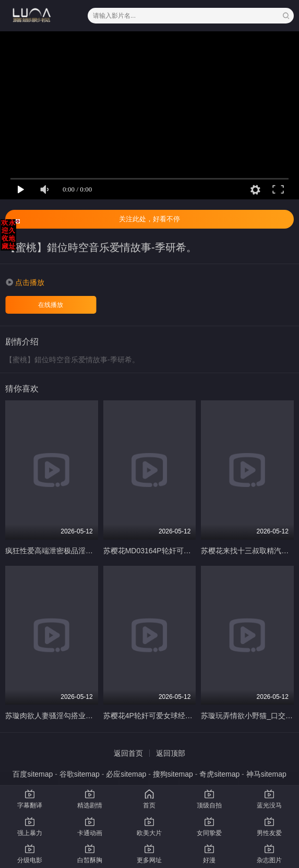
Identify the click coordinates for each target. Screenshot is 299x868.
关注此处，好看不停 (149, 219)
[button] (25, 282)
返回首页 (128, 753)
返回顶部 (171, 753)
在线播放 (51, 305)
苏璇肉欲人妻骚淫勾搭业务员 (53, 716)
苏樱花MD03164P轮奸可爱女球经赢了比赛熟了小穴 (187, 551)
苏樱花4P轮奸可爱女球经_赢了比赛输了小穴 (176, 716)
